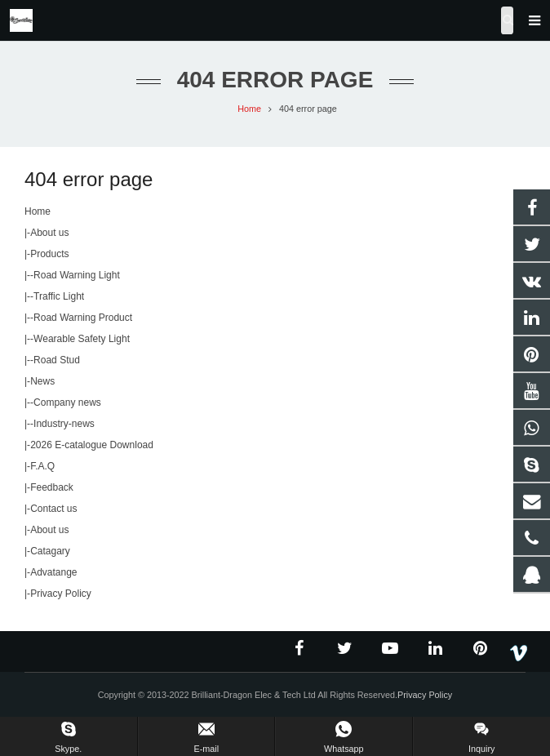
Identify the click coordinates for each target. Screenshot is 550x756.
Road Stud (57, 360)
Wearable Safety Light (82, 339)
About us (49, 233)
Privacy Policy (61, 594)
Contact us (53, 509)
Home (38, 211)
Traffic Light (59, 296)
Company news (67, 402)
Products (49, 254)
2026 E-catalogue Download (92, 445)
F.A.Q (42, 466)
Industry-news (64, 424)
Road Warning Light (77, 275)
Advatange (53, 572)
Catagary (50, 551)
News (42, 381)
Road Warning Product (83, 318)
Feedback (52, 487)
